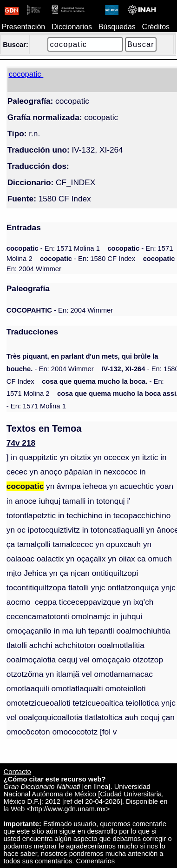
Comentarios (96, 861)
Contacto (17, 772)
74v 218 (21, 443)
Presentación (23, 27)
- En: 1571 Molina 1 (53, 248)
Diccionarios (72, 27)
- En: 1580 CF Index (88, 259)
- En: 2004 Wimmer (60, 310)
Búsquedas (117, 27)
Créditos (156, 27)
